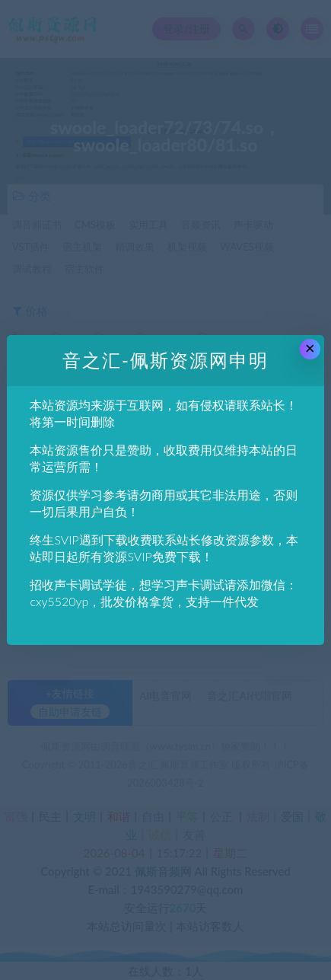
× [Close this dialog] (310, 348)
